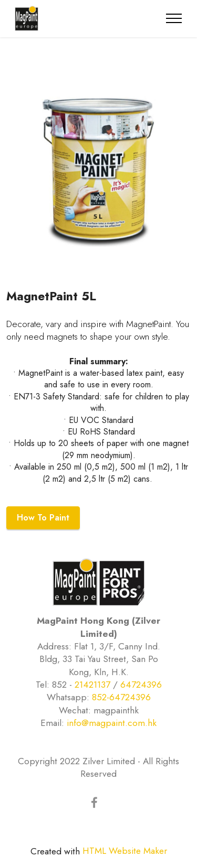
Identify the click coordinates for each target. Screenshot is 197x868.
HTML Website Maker (125, 851)
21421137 (92, 685)
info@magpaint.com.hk (112, 723)
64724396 (141, 685)
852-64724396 (121, 697)
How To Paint (43, 518)
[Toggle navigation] (174, 18)
